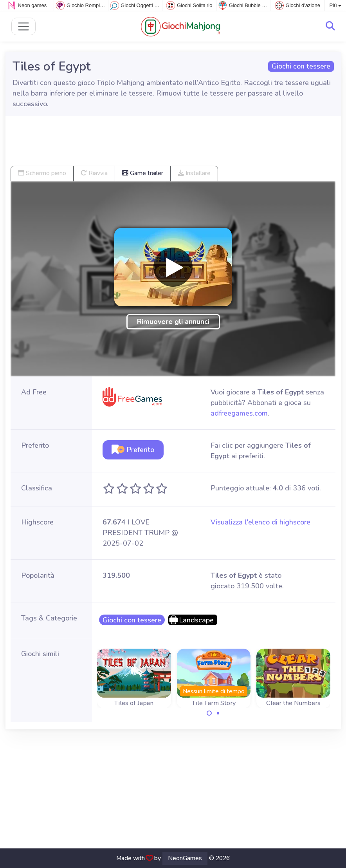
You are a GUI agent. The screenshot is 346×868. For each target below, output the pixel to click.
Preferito (133, 450)
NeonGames (185, 858)
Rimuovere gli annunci (173, 322)
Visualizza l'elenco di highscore (260, 522)
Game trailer (143, 173)
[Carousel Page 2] (218, 713)
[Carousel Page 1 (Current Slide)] (209, 713)
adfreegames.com (239, 413)
